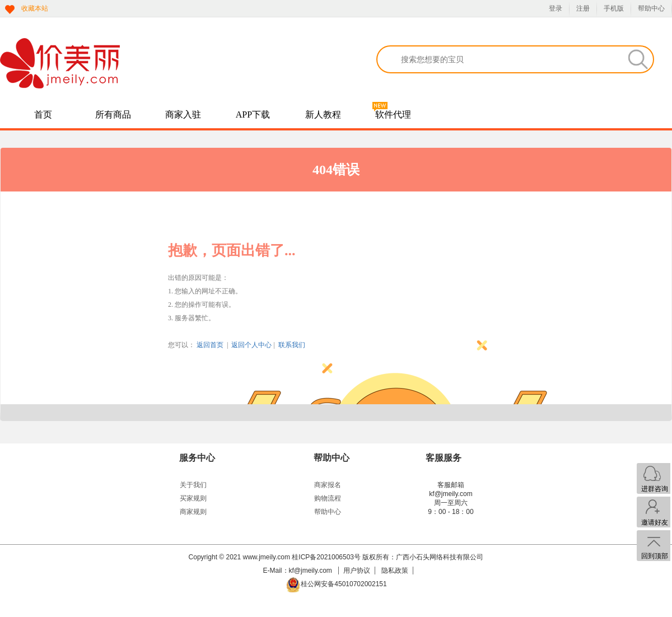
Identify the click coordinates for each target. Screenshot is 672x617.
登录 (556, 8)
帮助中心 (651, 8)
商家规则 (193, 512)
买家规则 (193, 498)
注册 (583, 8)
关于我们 (193, 485)
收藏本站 (35, 8)
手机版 (614, 8)
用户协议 (357, 571)
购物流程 (328, 498)
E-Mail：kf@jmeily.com (299, 571)
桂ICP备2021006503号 (326, 557)
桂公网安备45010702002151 (344, 584)
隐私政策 (395, 571)
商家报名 (328, 485)
